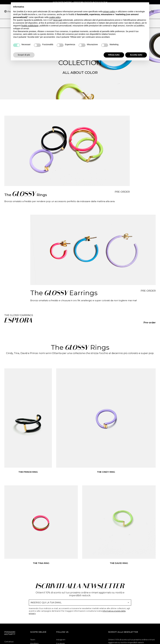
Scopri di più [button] (24, 55)
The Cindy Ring (106, 472)
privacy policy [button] (109, 12)
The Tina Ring (41, 563)
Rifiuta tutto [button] (114, 55)
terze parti (58, 20)
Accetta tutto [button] (136, 55)
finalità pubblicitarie (30, 26)
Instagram (61, 640)
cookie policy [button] (55, 17)
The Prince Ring (28, 472)
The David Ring (119, 563)
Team (33, 640)
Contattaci (9, 642)
